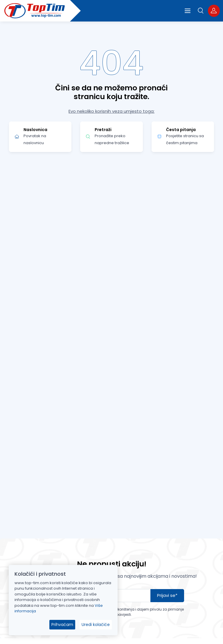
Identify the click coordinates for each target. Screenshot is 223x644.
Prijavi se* (167, 595)
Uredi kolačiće (96, 625)
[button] (201, 11)
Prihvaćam (62, 625)
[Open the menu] (188, 11)
